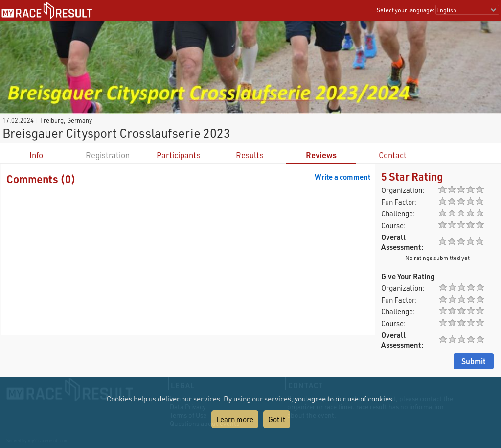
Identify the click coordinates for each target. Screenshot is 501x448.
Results (250, 155)
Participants (179, 155)
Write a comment (342, 177)
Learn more (235, 419)
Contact (393, 155)
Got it (277, 419)
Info (36, 155)
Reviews (321, 155)
